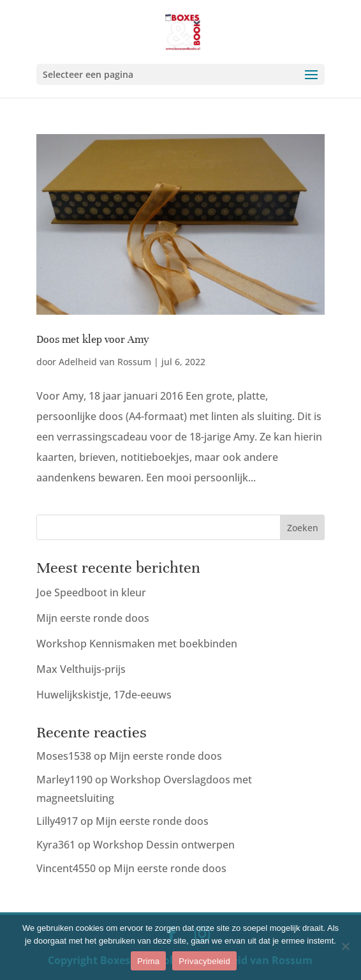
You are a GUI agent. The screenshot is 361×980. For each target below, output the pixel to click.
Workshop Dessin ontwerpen (164, 845)
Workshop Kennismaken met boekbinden (137, 644)
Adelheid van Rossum (105, 362)
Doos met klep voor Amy (93, 339)
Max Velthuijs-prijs (81, 669)
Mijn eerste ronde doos (93, 618)
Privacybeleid (204, 961)
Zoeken (303, 528)
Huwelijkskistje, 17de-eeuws (104, 695)
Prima (148, 961)
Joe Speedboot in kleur (91, 592)
